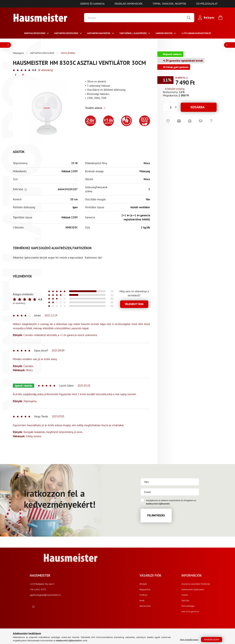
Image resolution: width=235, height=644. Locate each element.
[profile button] (205, 18)
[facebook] (16, 75)
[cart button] (220, 18)
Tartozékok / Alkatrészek (133, 33)
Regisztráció (178, 589)
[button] (168, 121)
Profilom (176, 595)
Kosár (175, 600)
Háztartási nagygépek (99, 33)
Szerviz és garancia (92, 4)
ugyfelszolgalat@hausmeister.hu (108, 595)
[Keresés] (139, 18)
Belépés (176, 584)
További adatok (94, 108)
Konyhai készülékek (35, 33)
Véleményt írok (134, 304)
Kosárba (198, 107)
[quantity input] (171, 107)
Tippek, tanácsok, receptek (169, 4)
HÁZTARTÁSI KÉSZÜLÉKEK (67, 33)
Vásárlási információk (129, 4)
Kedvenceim (178, 606)
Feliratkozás (156, 515)
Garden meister (164, 33)
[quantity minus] (166, 107)
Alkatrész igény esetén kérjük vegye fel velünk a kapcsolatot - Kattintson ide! (58, 258)
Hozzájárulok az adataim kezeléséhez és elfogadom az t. (171, 502)
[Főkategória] (19, 53)
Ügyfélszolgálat (207, 4)
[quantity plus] (176, 107)
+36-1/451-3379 (100, 589)
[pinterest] (23, 75)
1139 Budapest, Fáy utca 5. (105, 584)
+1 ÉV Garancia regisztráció (196, 33)
